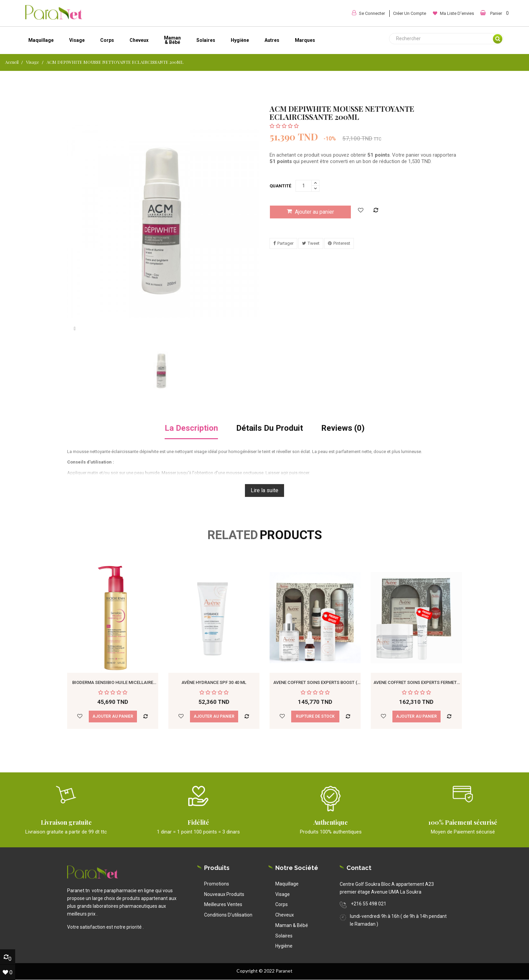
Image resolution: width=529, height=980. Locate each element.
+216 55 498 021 (369, 904)
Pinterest (342, 243)
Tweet (314, 243)
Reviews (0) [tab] (343, 428)
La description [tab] (191, 428)
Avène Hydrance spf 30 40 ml (214, 682)
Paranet (284, 971)
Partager (285, 243)
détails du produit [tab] (270, 428)
